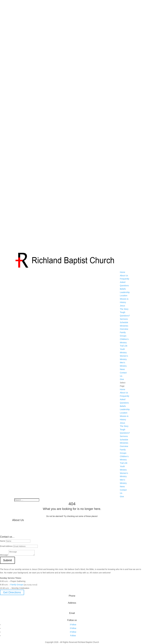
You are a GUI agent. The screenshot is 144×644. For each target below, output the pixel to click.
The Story (124, 309)
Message (4, 555)
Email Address (6, 546)
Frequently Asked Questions (124, 282)
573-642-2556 (72, 600)
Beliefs (123, 289)
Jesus (122, 306)
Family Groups (17, 585)
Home (122, 272)
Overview (124, 329)
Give (122, 379)
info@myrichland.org (72, 617)
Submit (7, 560)
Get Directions (12, 592)
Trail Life (124, 346)
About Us (124, 276)
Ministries (124, 326)
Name (3, 541)
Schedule (124, 322)
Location (124, 296)
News (122, 369)
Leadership (125, 292)
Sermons (124, 319)
